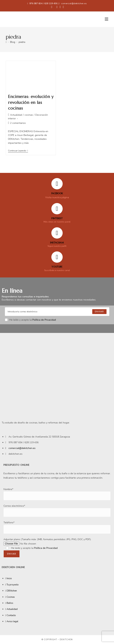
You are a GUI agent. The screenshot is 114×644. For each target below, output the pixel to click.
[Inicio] (6, 42)
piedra (22, 42)
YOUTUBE (57, 267)
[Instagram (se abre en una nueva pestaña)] (60, 7)
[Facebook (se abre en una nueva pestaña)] (52, 7)
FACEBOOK (57, 193)
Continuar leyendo (18, 151)
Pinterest (57, 218)
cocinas (29, 115)
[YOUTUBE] (57, 257)
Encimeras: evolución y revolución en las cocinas (31, 102)
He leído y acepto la (30, 320)
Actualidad (16, 115)
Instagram (57, 243)
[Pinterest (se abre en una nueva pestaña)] (57, 7)
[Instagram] (57, 233)
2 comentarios (18, 123)
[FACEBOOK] (57, 184)
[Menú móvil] (107, 19)
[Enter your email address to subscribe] (57, 312)
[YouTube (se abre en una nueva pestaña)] (63, 7)
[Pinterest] (57, 209)
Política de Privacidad (44, 320)
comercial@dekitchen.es (74, 3)
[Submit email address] (99, 312)
